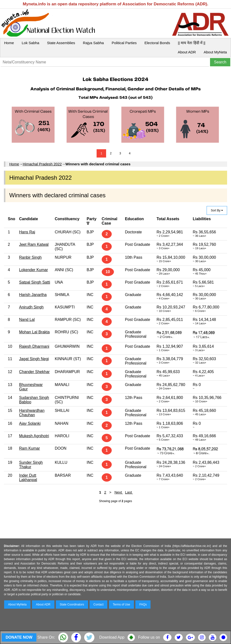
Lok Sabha (30, 43)
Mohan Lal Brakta (34, 332)
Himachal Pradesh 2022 (42, 164)
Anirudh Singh (31, 307)
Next (119, 492)
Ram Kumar (29, 448)
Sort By (217, 210)
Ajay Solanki (30, 423)
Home (9, 43)
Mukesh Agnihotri (34, 436)
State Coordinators (72, 604)
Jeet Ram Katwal (34, 244)
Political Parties (124, 43)
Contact (98, 604)
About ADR (187, 52)
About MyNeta (215, 52)
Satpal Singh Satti (35, 282)
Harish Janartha (33, 295)
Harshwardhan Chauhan (32, 413)
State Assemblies (61, 43)
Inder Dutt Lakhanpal (28, 478)
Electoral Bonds (157, 43)
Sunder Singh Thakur (31, 465)
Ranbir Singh (30, 257)
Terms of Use (122, 604)
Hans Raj (27, 232)
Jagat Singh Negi (34, 359)
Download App (112, 637)
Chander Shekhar (34, 372)
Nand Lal (27, 320)
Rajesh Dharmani (34, 346)
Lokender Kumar (33, 270)
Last (129, 492)
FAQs (143, 604)
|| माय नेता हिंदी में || (191, 43)
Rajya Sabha (93, 43)
